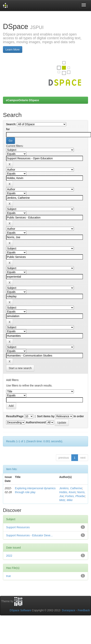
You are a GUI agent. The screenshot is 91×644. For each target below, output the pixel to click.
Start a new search (20, 368)
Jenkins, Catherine (71, 488)
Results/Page (15, 416)
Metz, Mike (66, 500)
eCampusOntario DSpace (22, 100)
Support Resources (18, 527)
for (8, 129)
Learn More (13, 49)
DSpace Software (20, 610)
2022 (9, 556)
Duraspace (69, 610)
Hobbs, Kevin (67, 492)
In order (79, 416)
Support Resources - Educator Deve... (29, 535)
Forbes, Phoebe (75, 496)
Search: (11, 124)
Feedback (84, 610)
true (8, 576)
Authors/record (36, 422)
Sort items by (46, 416)
